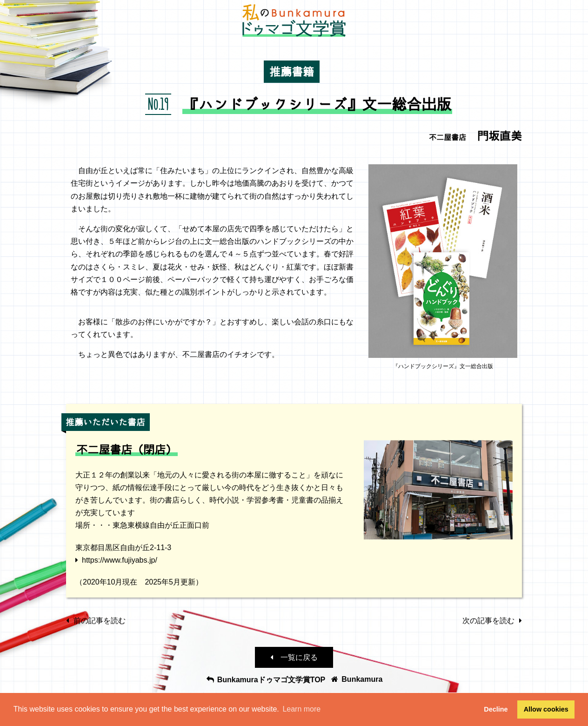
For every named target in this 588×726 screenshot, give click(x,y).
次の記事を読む (492, 621)
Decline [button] (496, 709)
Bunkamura (356, 679)
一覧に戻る (294, 657)
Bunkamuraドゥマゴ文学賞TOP (266, 680)
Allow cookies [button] (546, 709)
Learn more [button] (301, 709)
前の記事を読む (96, 621)
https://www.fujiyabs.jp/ (120, 560)
